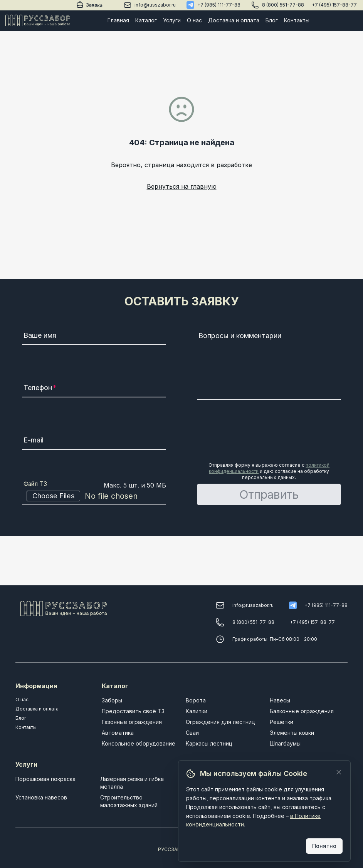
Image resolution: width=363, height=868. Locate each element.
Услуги (172, 20)
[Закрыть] (339, 772)
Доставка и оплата (234, 20)
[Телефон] (94, 389)
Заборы (112, 700)
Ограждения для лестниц (220, 722)
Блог (272, 20)
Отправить (269, 494)
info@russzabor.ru (155, 5)
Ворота (196, 700)
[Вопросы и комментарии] (269, 364)
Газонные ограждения (132, 722)
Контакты (297, 20)
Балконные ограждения (302, 711)
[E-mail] (94, 441)
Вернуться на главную (182, 186)
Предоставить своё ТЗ (133, 711)
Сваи (192, 733)
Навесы (280, 700)
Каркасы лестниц (209, 743)
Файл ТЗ (35, 484)
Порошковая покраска (45, 779)
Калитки (197, 711)
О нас (194, 20)
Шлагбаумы (285, 743)
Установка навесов (41, 797)
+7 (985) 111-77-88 (219, 5)
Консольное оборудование (139, 743)
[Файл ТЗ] (94, 496)
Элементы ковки (292, 733)
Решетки (281, 722)
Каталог (146, 20)
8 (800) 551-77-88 (283, 5)
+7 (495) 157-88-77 (334, 5)
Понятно (324, 846)
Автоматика (118, 733)
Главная (118, 20)
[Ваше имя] (94, 337)
